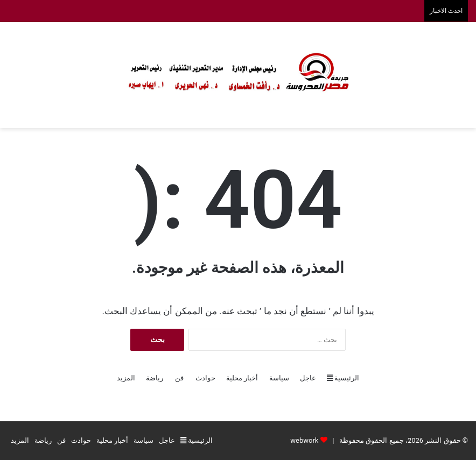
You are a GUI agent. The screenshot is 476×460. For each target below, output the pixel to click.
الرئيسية (343, 378)
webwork (304, 440)
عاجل (308, 378)
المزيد (126, 378)
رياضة (155, 378)
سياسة (279, 378)
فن (179, 378)
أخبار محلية (242, 378)
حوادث (205, 378)
